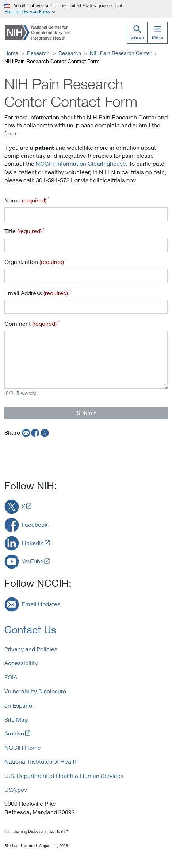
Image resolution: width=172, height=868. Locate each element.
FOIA (11, 677)
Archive (14, 733)
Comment (32, 323)
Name (27, 200)
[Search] (137, 33)
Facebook (35, 524)
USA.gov (16, 789)
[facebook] (35, 432)
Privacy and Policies (31, 649)
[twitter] (45, 432)
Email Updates (41, 604)
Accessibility (21, 663)
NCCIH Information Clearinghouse (81, 163)
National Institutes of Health (41, 761)
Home (11, 53)
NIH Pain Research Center (121, 53)
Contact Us (30, 629)
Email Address (38, 293)
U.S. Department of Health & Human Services (64, 776)
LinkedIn (33, 543)
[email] (25, 432)
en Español (19, 705)
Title (24, 231)
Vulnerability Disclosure (35, 691)
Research (38, 53)
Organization (36, 261)
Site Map (16, 719)
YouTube (33, 561)
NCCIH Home (23, 747)
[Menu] (157, 33)
